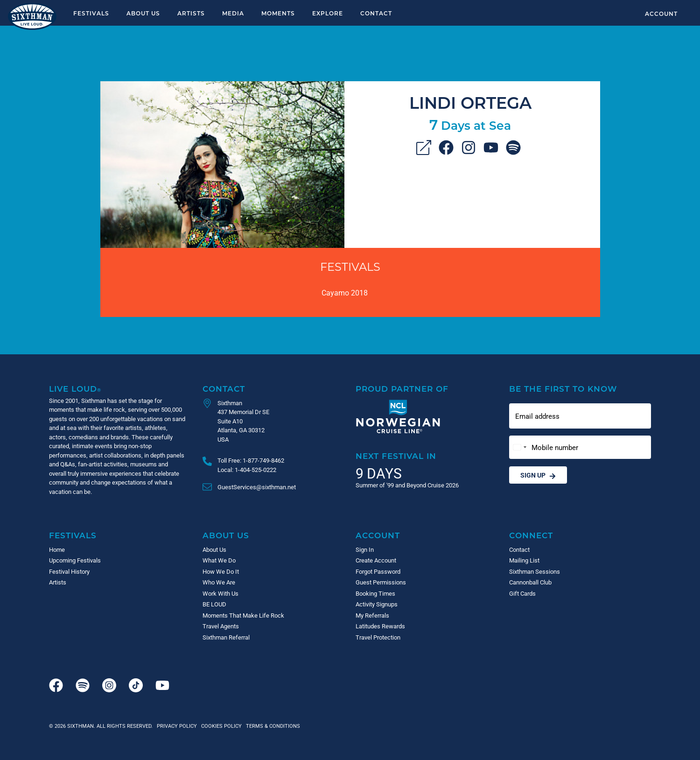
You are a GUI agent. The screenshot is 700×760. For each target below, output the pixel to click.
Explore (328, 13)
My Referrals (372, 615)
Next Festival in (396, 456)
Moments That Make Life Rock (243, 615)
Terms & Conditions (272, 726)
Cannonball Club (530, 582)
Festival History (69, 571)
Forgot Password (378, 571)
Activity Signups (377, 604)
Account (661, 14)
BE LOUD (214, 604)
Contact (376, 13)
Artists (191, 13)
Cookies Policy (220, 726)
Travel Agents (221, 626)
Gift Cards (522, 593)
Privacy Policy (177, 726)
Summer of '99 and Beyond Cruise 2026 (407, 485)
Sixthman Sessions (535, 571)
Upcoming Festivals (75, 560)
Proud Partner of (402, 389)
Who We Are (219, 582)
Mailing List (524, 560)
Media (233, 13)
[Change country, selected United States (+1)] (519, 447)
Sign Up (538, 475)
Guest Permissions (381, 582)
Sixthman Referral (226, 637)
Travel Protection (378, 637)
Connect (531, 535)
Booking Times (375, 593)
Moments (278, 13)
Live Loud (75, 389)
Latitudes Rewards (380, 626)
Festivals (91, 13)
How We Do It (221, 571)
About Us (143, 13)
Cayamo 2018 (345, 292)
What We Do (219, 560)
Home (57, 549)
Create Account (376, 560)
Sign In (365, 549)
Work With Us (220, 593)
